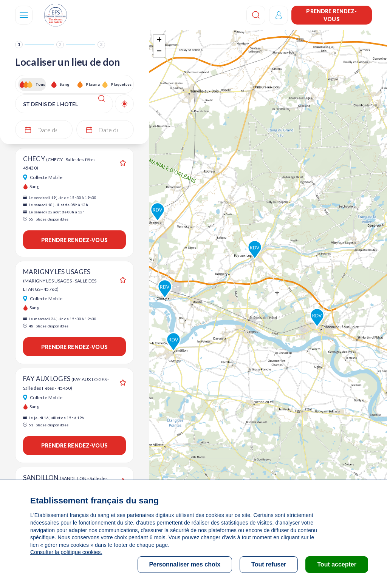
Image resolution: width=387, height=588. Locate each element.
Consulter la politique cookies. (66, 552)
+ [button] (159, 40)
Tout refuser (269, 564)
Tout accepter (337, 564)
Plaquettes (121, 84)
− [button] (159, 52)
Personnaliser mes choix (185, 564)
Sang (65, 84)
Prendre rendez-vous (331, 15)
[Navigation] (24, 15)
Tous (40, 84)
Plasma (93, 84)
